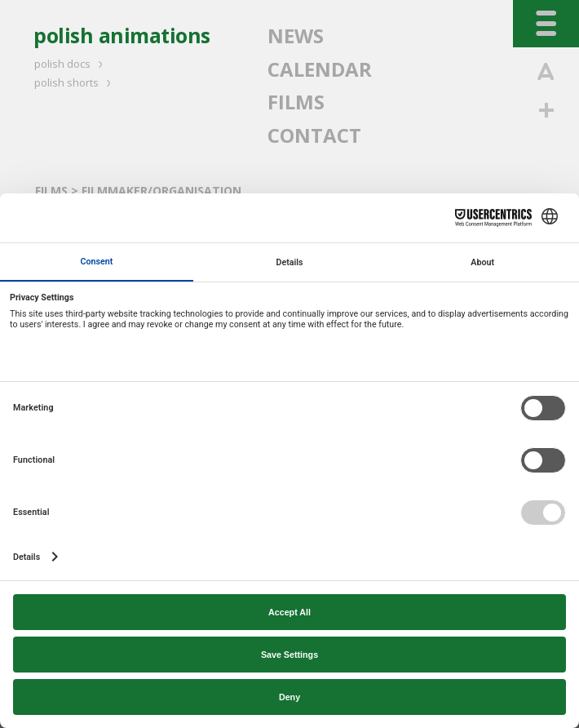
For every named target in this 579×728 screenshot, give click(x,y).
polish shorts (75, 82)
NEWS (296, 36)
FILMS (296, 102)
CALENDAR (320, 69)
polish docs (71, 64)
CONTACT (314, 135)
